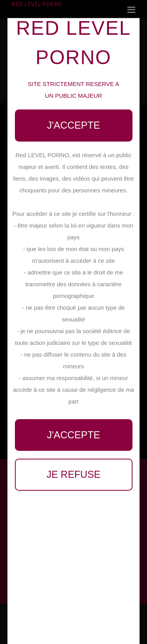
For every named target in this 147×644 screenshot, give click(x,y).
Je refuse (74, 474)
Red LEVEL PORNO (37, 4)
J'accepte (73, 125)
